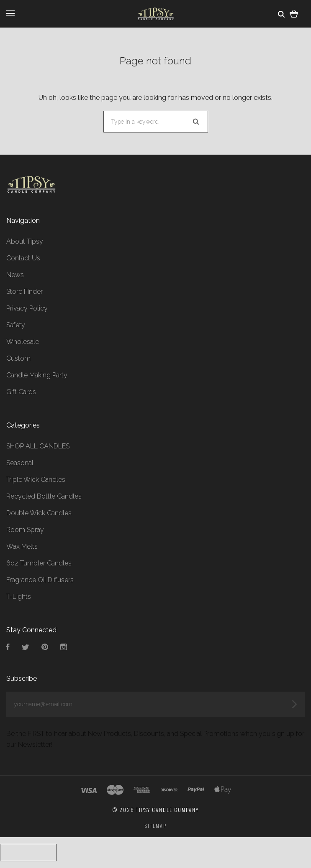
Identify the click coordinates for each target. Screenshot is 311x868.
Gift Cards (21, 392)
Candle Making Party (37, 375)
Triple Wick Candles (36, 480)
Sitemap (156, 826)
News (15, 275)
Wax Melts (22, 546)
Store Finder (24, 291)
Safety (16, 325)
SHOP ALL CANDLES (38, 446)
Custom (18, 358)
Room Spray (25, 530)
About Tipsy (25, 241)
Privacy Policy (27, 308)
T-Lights (19, 597)
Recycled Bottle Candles (44, 496)
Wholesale (23, 342)
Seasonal (20, 463)
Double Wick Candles (39, 513)
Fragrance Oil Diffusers (40, 580)
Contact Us (23, 258)
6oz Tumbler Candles (39, 563)
